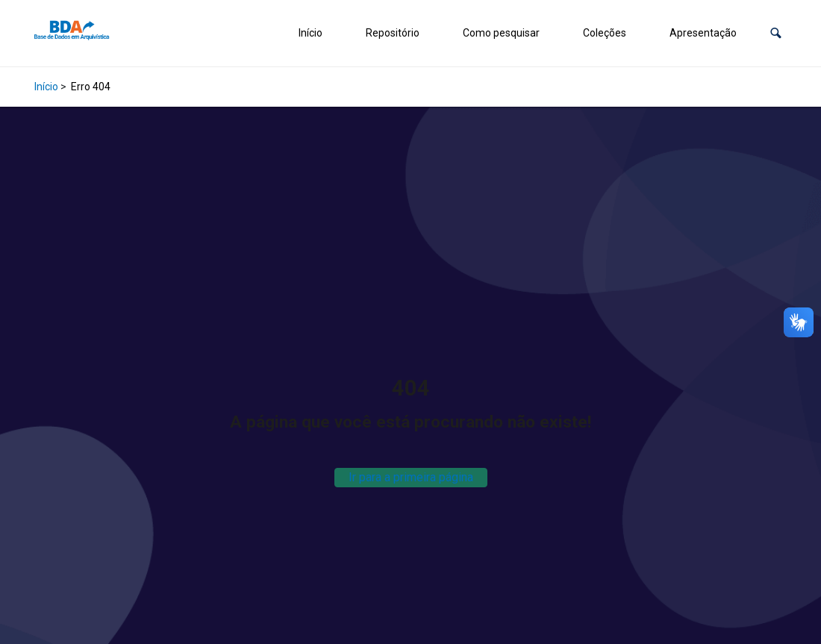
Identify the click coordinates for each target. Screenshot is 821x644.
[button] (776, 33)
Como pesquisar (501, 33)
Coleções (605, 33)
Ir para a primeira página (411, 477)
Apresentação (703, 33)
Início (310, 33)
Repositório (393, 33)
